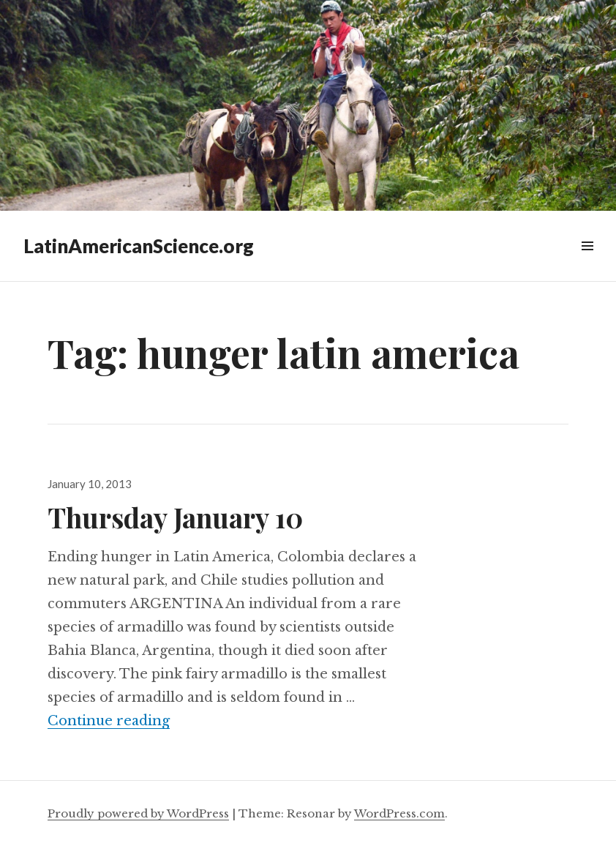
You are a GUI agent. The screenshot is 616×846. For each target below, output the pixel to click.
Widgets (587, 262)
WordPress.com (399, 813)
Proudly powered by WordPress (138, 813)
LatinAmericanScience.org (139, 246)
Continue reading (109, 721)
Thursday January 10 (175, 517)
